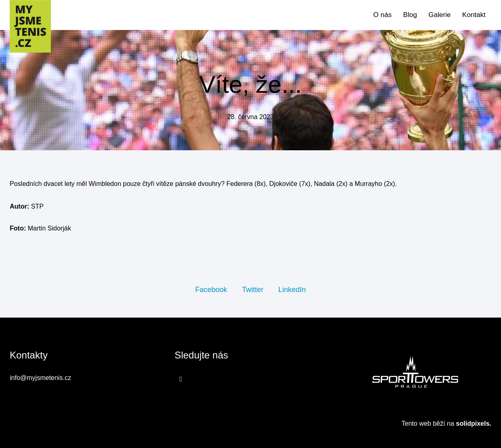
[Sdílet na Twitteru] (253, 289)
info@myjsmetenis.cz (40, 378)
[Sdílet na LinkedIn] (292, 289)
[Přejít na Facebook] (181, 379)
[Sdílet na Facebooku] (211, 289)
